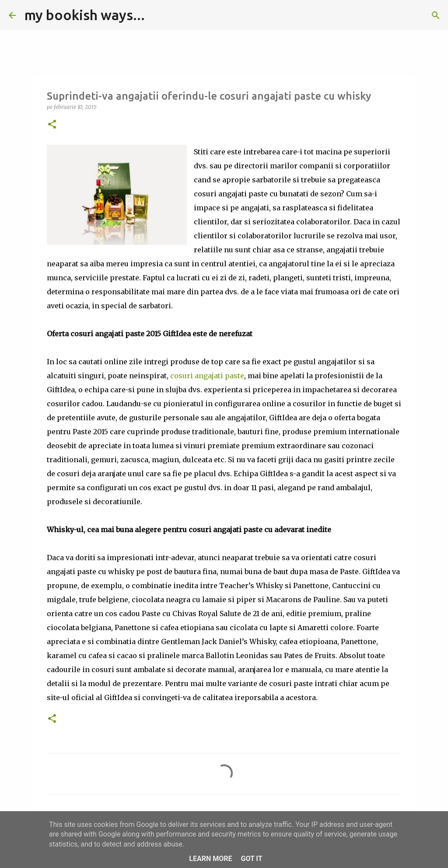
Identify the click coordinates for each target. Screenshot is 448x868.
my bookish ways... (85, 15)
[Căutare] (157, 15)
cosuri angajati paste (207, 376)
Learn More (210, 859)
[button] (52, 125)
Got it (251, 859)
